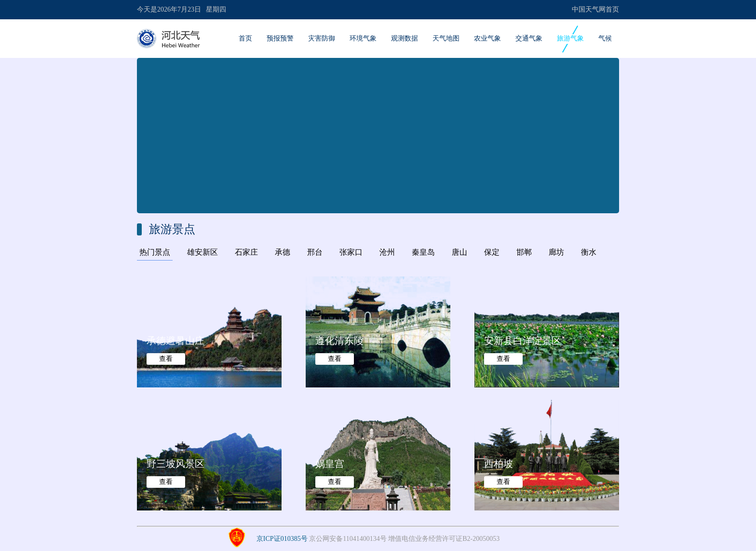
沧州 (387, 252)
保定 (492, 252)
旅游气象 (570, 38)
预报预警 (280, 38)
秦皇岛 (423, 252)
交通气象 (529, 38)
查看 (166, 359)
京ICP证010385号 (282, 539)
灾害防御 (322, 38)
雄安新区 (202, 252)
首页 (245, 38)
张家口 (351, 252)
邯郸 (524, 252)
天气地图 (446, 38)
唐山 (459, 252)
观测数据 (405, 38)
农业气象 (487, 38)
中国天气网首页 (595, 9)
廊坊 (556, 252)
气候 (605, 38)
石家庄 (246, 252)
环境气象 (363, 38)
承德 (283, 252)
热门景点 (155, 252)
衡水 (589, 252)
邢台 (315, 252)
